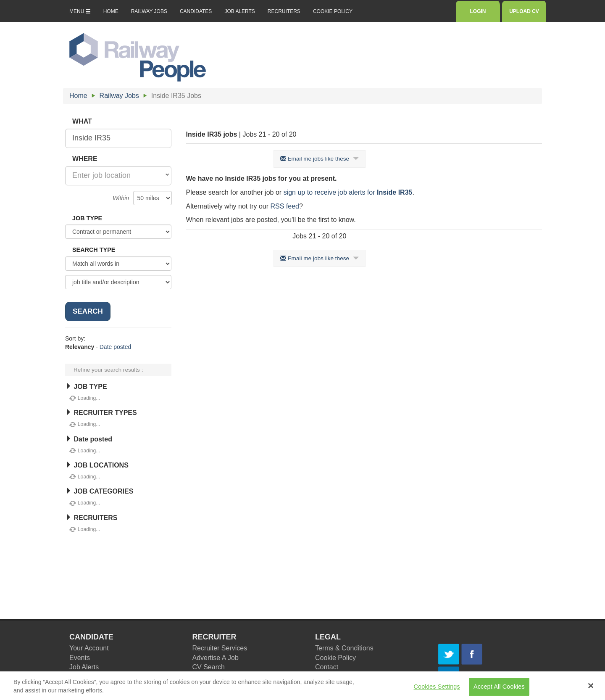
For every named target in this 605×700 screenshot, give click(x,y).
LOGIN (478, 11)
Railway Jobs (119, 96)
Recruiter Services (220, 648)
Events (80, 658)
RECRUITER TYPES (101, 413)
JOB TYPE (87, 218)
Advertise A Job (216, 658)
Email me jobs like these (320, 159)
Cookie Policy (335, 658)
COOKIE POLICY (333, 11)
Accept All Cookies (499, 689)
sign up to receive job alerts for (348, 192)
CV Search (209, 667)
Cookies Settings (437, 689)
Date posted (116, 347)
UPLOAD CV (524, 11)
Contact (327, 667)
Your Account (89, 648)
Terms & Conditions (344, 648)
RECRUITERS (284, 11)
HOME (111, 11)
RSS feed (284, 206)
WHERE (85, 159)
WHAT (82, 121)
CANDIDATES (196, 11)
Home (78, 96)
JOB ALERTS (239, 11)
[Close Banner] (591, 689)
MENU (80, 11)
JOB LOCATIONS (97, 465)
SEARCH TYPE (94, 250)
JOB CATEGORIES (99, 491)
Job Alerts (84, 667)
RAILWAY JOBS (149, 11)
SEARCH (88, 311)
